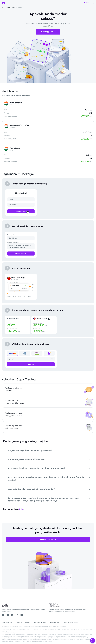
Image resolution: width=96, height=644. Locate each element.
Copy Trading (11, 7)
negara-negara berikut (40, 640)
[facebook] (3, 615)
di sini (21, 509)
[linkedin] (12, 615)
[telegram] (8, 615)
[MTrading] (3, 3)
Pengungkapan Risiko (71, 622)
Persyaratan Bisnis (40, 622)
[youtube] (22, 615)
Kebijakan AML (55, 622)
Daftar (87, 3)
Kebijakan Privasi (7, 622)
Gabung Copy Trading (48, 539)
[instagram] (17, 615)
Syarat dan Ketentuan (23, 622)
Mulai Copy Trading (48, 32)
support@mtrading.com (42, 627)
